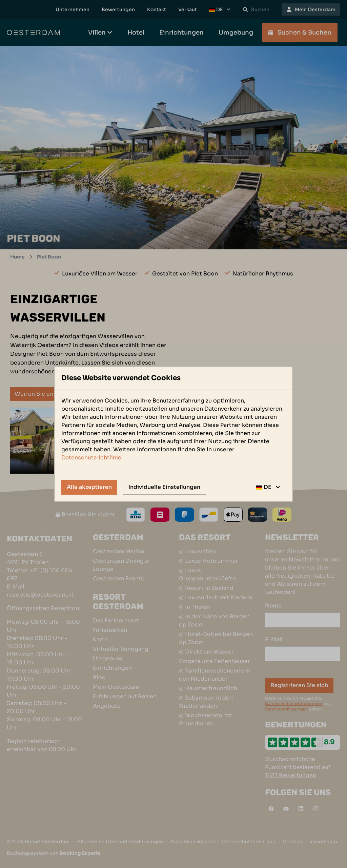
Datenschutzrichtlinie (91, 458)
